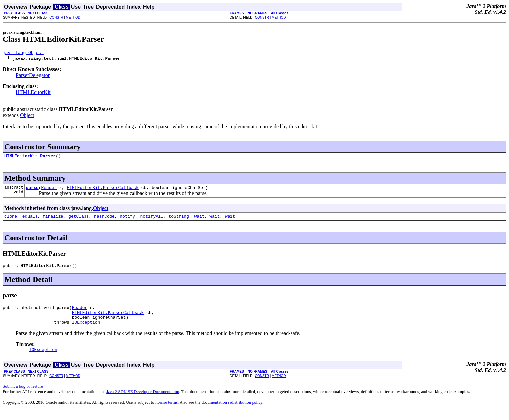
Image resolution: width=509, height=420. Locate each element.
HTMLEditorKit (33, 93)
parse (32, 190)
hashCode (104, 220)
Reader (49, 190)
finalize (53, 220)
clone (11, 220)
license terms (166, 412)
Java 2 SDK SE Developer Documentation (143, 401)
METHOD (73, 18)
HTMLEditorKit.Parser (30, 158)
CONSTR (56, 18)
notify (127, 220)
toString (179, 220)
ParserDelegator (33, 76)
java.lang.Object (23, 53)
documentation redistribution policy (232, 412)
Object (27, 116)
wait (199, 220)
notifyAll (152, 220)
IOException (86, 331)
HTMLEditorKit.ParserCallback (103, 190)
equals (30, 220)
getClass (79, 220)
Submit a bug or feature (23, 396)
